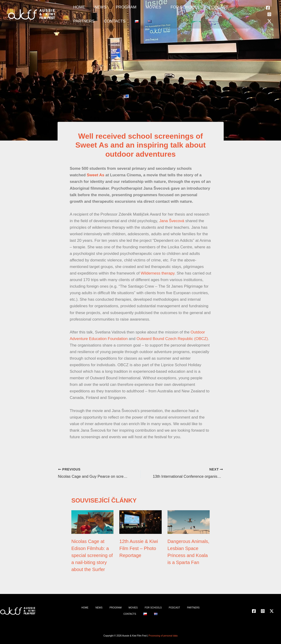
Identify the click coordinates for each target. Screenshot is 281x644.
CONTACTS (82, 28)
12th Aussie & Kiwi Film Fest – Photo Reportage (139, 548)
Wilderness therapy (157, 273)
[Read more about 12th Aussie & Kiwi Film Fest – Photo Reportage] (140, 522)
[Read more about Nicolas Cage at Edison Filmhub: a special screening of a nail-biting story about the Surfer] (92, 522)
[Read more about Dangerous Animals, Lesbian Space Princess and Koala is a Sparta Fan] (189, 522)
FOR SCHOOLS (164, 9)
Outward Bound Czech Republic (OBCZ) (172, 339)
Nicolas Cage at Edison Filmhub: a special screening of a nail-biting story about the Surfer (92, 555)
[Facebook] (268, 12)
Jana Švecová (172, 221)
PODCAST (193, 9)
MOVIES (137, 9)
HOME (77, 9)
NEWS (93, 9)
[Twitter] (269, 26)
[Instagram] (269, 19)
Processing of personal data (163, 636)
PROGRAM (114, 9)
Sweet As (96, 175)
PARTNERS (218, 9)
